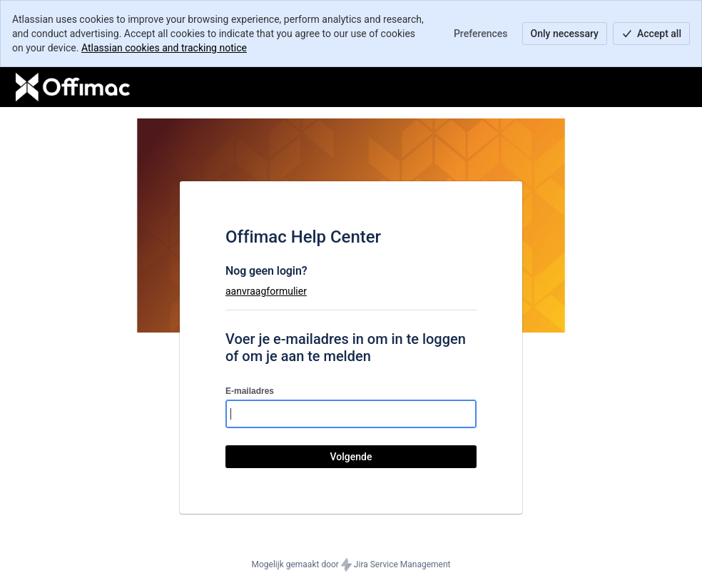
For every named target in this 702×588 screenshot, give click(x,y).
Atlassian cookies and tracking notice (164, 48)
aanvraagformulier (266, 291)
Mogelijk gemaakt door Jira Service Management (351, 565)
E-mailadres (250, 391)
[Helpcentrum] (73, 87)
